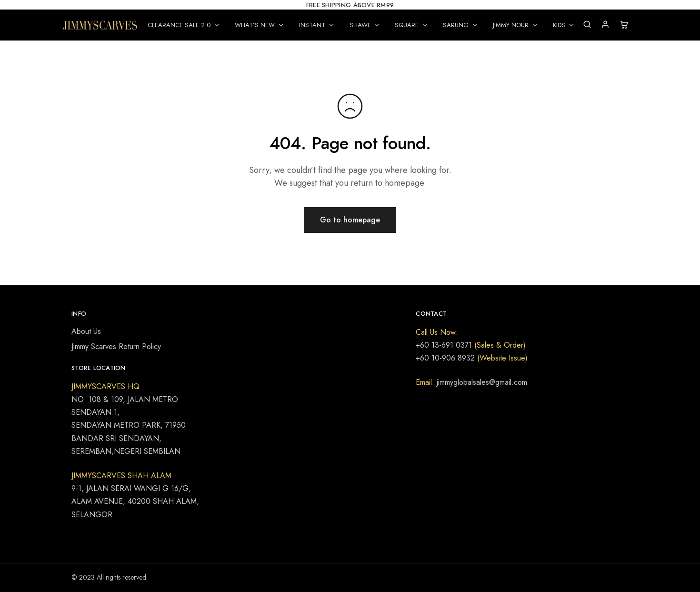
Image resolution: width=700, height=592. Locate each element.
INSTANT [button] (317, 25)
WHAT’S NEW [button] (260, 25)
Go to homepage (350, 220)
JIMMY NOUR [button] (515, 25)
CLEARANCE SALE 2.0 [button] (184, 25)
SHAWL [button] (365, 25)
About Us (86, 331)
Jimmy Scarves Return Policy (116, 346)
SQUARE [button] (411, 25)
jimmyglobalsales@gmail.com (481, 382)
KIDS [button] (564, 25)
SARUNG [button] (460, 25)
